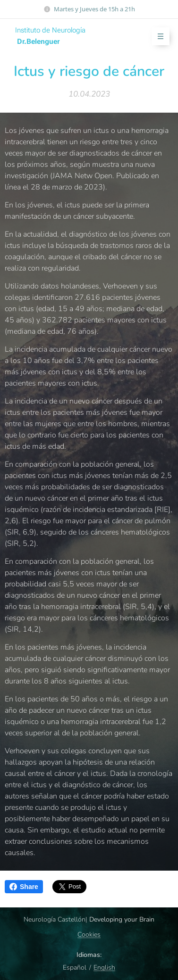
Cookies (89, 935)
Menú (157, 37)
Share (24, 887)
